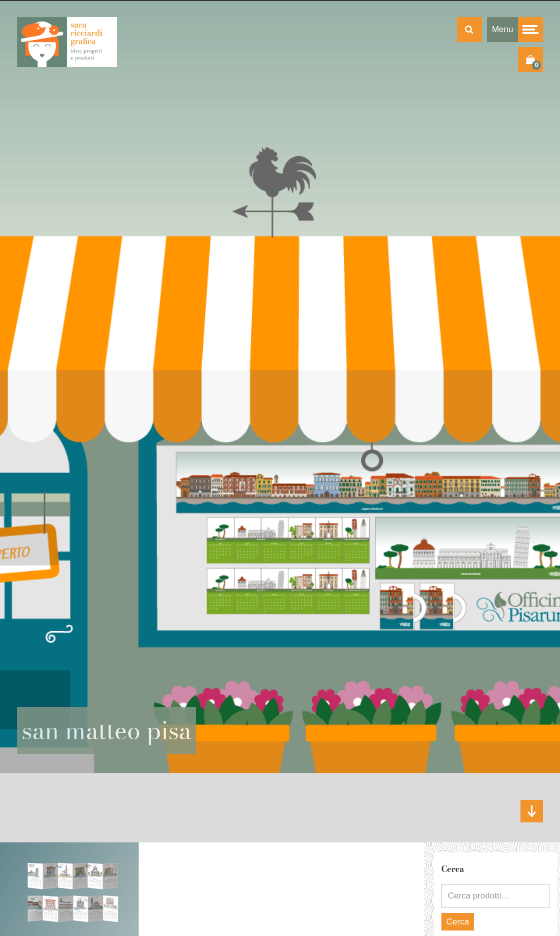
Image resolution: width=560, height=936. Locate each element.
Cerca (458, 922)
